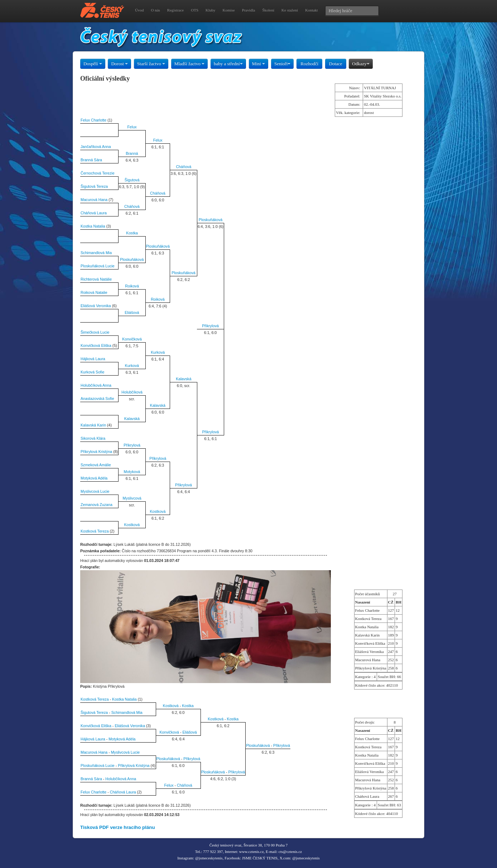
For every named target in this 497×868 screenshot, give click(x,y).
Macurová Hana (94, 200)
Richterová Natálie (96, 279)
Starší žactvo (151, 64)
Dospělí (93, 64)
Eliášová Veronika (96, 306)
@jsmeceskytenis (209, 858)
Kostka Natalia (93, 226)
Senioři (283, 64)
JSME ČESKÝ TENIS (260, 858)
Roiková (132, 286)
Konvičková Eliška (96, 345)
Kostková (158, 511)
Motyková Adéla (94, 478)
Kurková (158, 352)
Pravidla (249, 10)
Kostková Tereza (95, 531)
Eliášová (132, 313)
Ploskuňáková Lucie (98, 266)
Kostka (132, 233)
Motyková (132, 472)
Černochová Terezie (98, 173)
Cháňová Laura (94, 213)
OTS (195, 10)
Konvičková (132, 339)
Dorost (119, 64)
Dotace (336, 64)
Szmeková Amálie (96, 465)
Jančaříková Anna (96, 147)
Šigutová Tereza (94, 186)
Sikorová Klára (93, 438)
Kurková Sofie (92, 372)
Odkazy (361, 64)
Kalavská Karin (93, 425)
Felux (132, 127)
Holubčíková (132, 392)
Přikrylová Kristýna (96, 452)
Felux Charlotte (93, 120)
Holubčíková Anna (96, 385)
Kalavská (184, 379)
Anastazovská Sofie (97, 399)
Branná (132, 153)
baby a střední (228, 64)
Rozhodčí (309, 64)
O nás (155, 10)
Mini (259, 64)
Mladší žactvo (190, 64)
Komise (229, 10)
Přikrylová (210, 326)
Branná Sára (91, 160)
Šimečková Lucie (95, 332)
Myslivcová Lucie (95, 491)
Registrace (175, 10)
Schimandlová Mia (96, 253)
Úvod (139, 10)
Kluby (211, 10)
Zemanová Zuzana (96, 505)
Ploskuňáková (211, 220)
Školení (268, 10)
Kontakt (311, 10)
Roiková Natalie (94, 292)
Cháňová (184, 167)
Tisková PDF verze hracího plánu (118, 827)
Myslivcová (132, 498)
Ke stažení (290, 10)
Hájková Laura (93, 359)
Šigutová (132, 180)
